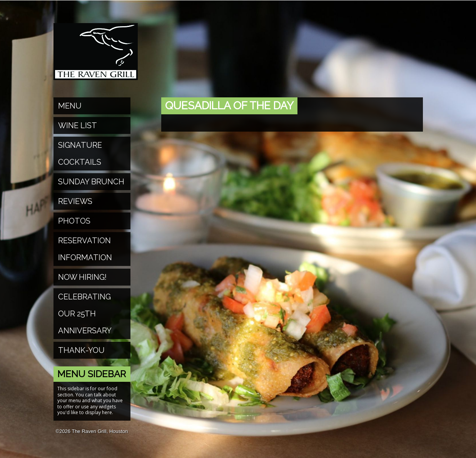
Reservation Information (85, 249)
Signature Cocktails (80, 154)
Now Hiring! (82, 277)
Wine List (78, 125)
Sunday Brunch (91, 182)
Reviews (75, 201)
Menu (70, 106)
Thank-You (81, 350)
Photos (74, 221)
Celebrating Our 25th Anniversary (85, 314)
